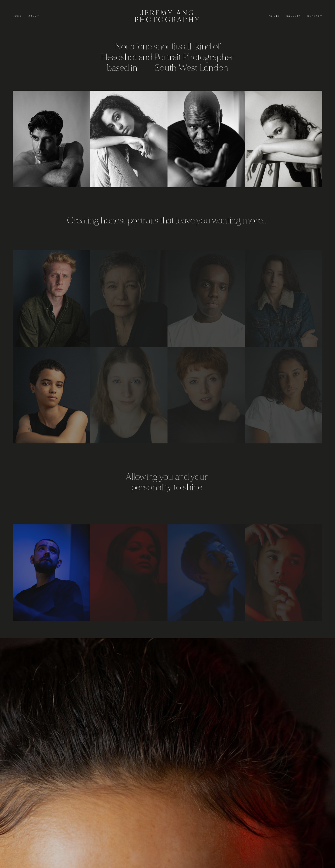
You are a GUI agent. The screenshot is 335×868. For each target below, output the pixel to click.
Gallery (294, 16)
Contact (315, 16)
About (34, 16)
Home (17, 16)
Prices (274, 16)
